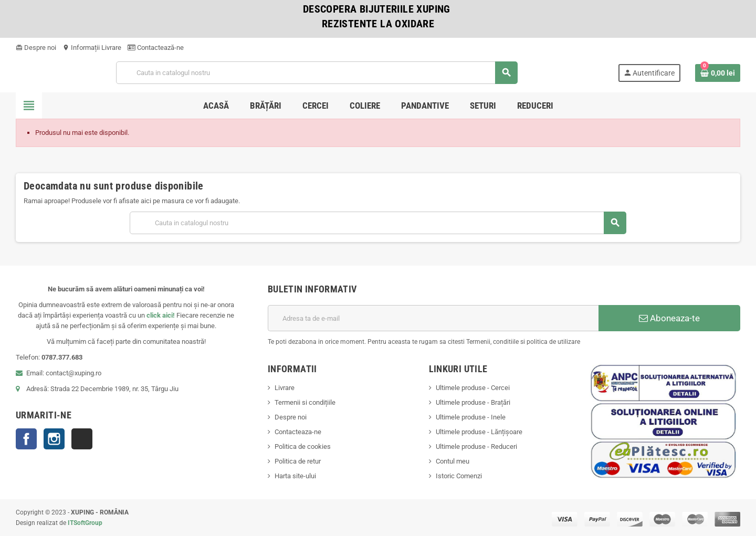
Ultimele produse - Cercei (473, 388)
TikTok (82, 439)
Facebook (26, 439)
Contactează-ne (156, 48)
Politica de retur (298, 461)
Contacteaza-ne (298, 432)
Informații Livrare (92, 48)
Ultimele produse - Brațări (473, 402)
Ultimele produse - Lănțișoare (479, 432)
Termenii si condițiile (305, 402)
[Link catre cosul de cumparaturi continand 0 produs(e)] (718, 73)
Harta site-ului (295, 476)
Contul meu (453, 461)
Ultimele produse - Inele (471, 417)
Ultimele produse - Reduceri (476, 446)
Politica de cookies (303, 446)
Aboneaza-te (669, 318)
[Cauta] (317, 73)
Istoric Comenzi (459, 476)
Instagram (54, 439)
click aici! (161, 315)
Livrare (285, 388)
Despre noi (36, 48)
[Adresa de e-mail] (433, 318)
